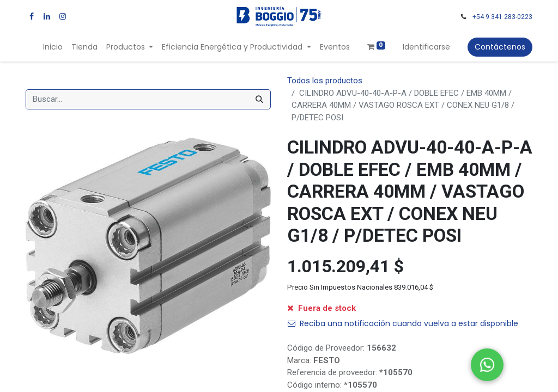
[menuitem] (53, 47)
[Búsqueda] (259, 99)
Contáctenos (500, 47)
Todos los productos (325, 81)
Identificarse (426, 47)
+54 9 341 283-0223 (502, 17)
